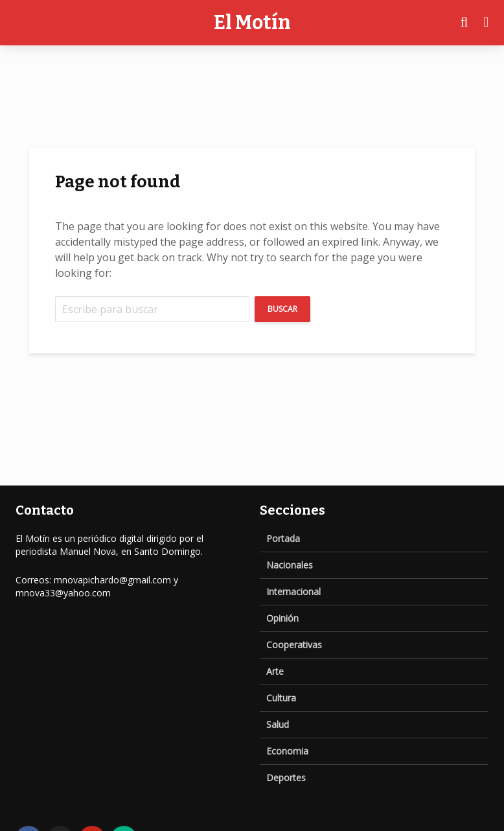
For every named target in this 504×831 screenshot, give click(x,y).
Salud (278, 724)
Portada (283, 538)
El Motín (252, 23)
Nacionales (290, 565)
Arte (275, 671)
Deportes (286, 778)
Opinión (282, 618)
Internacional (293, 591)
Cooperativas (294, 645)
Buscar (282, 309)
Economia (287, 751)
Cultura (281, 698)
